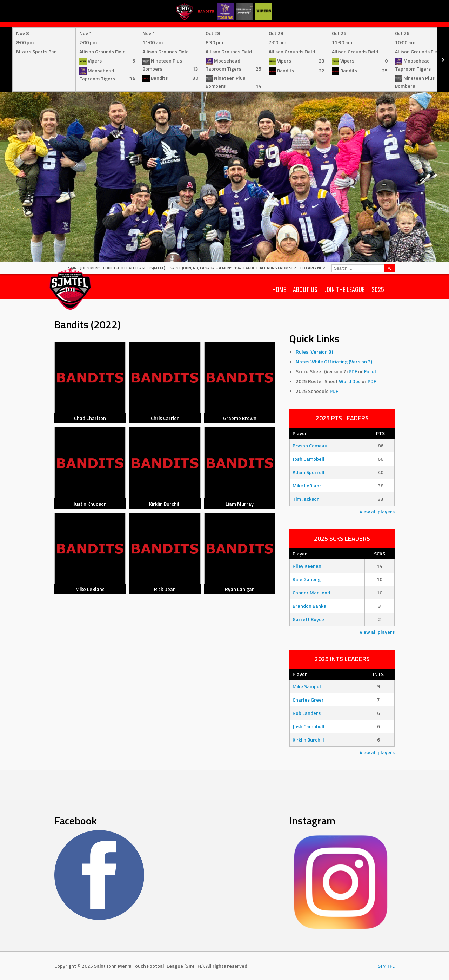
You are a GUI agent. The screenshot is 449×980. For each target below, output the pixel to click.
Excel (370, 371)
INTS (378, 674)
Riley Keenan (307, 566)
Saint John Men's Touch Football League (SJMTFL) (117, 268)
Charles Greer (308, 700)
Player (300, 433)
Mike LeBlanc (307, 485)
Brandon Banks (309, 606)
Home (279, 289)
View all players (377, 511)
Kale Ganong (307, 579)
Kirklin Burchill (308, 740)
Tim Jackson (306, 499)
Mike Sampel (307, 686)
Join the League (344, 289)
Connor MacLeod (311, 593)
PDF (353, 371)
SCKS (380, 554)
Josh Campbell (309, 459)
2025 (378, 289)
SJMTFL (386, 966)
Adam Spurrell (309, 472)
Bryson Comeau (310, 445)
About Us (305, 289)
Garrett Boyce (308, 619)
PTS (380, 433)
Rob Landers (307, 713)
